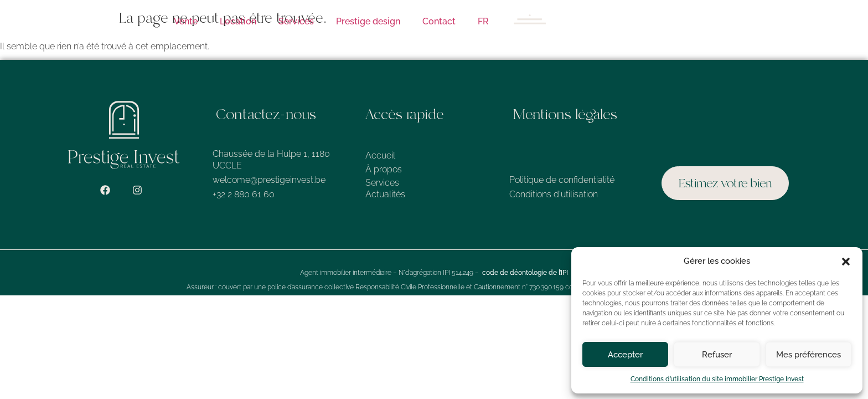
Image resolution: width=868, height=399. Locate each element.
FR (483, 21)
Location (238, 21)
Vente (186, 21)
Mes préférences (808, 355)
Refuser (717, 355)
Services (296, 21)
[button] (846, 262)
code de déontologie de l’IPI (525, 273)
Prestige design (368, 21)
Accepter (625, 355)
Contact (439, 21)
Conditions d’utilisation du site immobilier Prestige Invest (717, 379)
